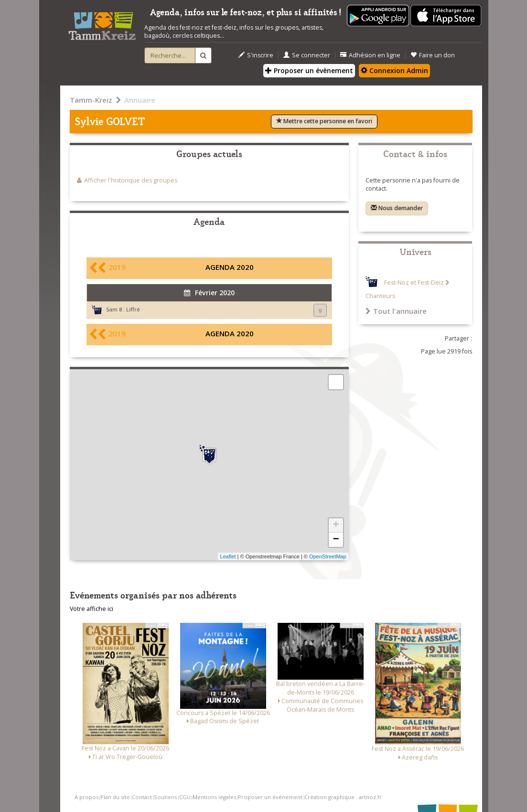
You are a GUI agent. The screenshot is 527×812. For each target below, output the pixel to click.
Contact (142, 797)
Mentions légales (214, 797)
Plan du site (115, 797)
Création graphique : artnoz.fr (343, 797)
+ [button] (336, 525)
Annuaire (140, 100)
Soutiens (165, 797)
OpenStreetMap (328, 556)
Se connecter (307, 55)
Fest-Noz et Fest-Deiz (414, 283)
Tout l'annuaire (396, 311)
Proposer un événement (270, 797)
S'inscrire (256, 55)
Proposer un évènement (309, 70)
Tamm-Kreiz (91, 100)
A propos (86, 797)
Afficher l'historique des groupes (131, 180)
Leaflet (228, 556)
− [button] (336, 540)
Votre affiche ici (91, 609)
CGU (185, 797)
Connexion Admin (394, 70)
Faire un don (433, 55)
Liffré (133, 309)
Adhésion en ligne (370, 55)
